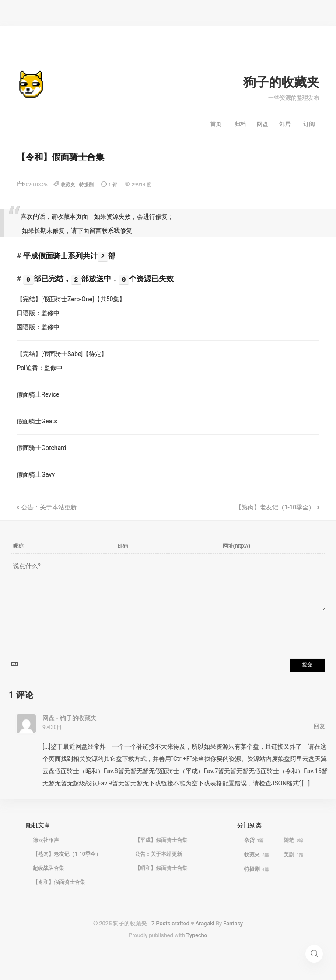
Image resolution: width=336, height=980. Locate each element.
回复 (319, 726)
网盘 (262, 124)
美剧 (293, 854)
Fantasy (233, 923)
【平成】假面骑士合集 (161, 840)
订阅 (309, 124)
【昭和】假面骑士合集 (161, 868)
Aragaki (205, 923)
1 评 (113, 185)
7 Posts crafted (170, 923)
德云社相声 (46, 840)
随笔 (293, 840)
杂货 (254, 840)
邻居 (285, 124)
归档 (240, 124)
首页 (216, 124)
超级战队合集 (49, 868)
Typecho (197, 935)
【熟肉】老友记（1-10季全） (275, 507)
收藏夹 (68, 185)
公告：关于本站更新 (49, 507)
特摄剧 (86, 185)
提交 (307, 665)
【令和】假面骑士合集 (59, 882)
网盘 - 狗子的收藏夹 (70, 718)
